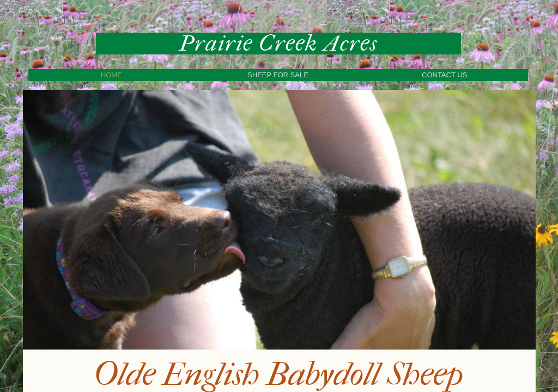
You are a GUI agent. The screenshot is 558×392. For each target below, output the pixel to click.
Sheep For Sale (278, 75)
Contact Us (444, 75)
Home (111, 75)
